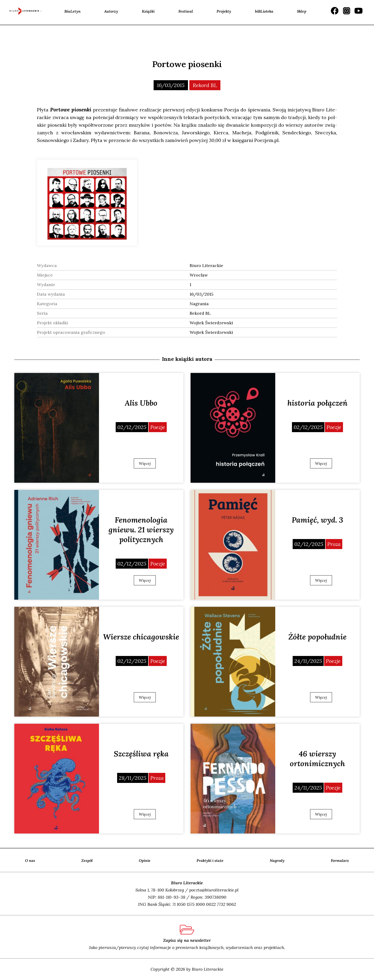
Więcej (145, 463)
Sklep (302, 11)
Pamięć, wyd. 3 (317, 520)
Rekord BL (205, 85)
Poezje (158, 427)
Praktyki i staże (210, 860)
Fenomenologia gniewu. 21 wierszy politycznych (141, 530)
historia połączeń (317, 403)
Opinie (145, 860)
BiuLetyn (73, 11)
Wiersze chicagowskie (141, 637)
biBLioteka (264, 11)
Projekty (224, 11)
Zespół (87, 860)
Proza (334, 544)
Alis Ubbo (141, 403)
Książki (148, 11)
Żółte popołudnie (317, 637)
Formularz (340, 860)
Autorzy (111, 11)
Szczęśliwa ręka (141, 754)
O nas (30, 860)
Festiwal (186, 11)
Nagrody (277, 860)
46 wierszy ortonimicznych (317, 759)
